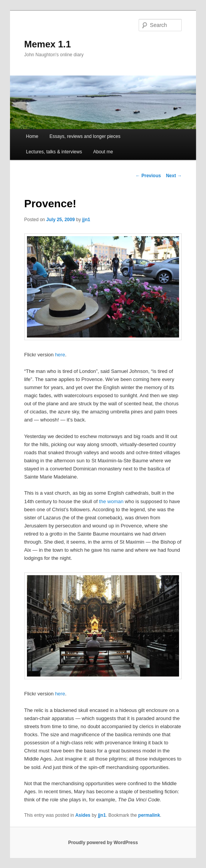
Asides (83, 815)
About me (103, 152)
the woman (111, 501)
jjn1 (86, 220)
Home (32, 136)
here (60, 355)
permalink (149, 815)
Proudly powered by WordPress (103, 843)
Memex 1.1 (48, 44)
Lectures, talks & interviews (54, 152)
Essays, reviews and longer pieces (85, 136)
